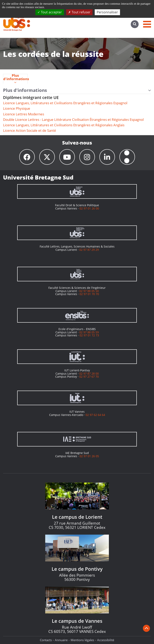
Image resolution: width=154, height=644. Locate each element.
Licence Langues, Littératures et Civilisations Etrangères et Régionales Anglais (64, 125)
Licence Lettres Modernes (24, 114)
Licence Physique (17, 108)
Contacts (46, 640)
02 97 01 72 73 (89, 335)
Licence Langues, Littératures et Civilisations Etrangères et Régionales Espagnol (65, 103)
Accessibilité (106, 640)
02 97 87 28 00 (89, 374)
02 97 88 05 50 (89, 291)
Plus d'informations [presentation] (15, 79)
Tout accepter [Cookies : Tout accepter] (50, 12)
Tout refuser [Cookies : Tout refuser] (79, 12)
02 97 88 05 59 (89, 332)
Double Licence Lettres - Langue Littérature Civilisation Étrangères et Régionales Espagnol (73, 120)
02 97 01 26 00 (89, 208)
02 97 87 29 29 (89, 250)
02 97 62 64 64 (95, 415)
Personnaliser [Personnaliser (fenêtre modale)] (107, 12)
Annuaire (61, 640)
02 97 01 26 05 (89, 456)
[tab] (15, 79)
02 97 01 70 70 (89, 294)
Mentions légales (82, 640)
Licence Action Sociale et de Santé (30, 130)
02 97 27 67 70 (89, 377)
